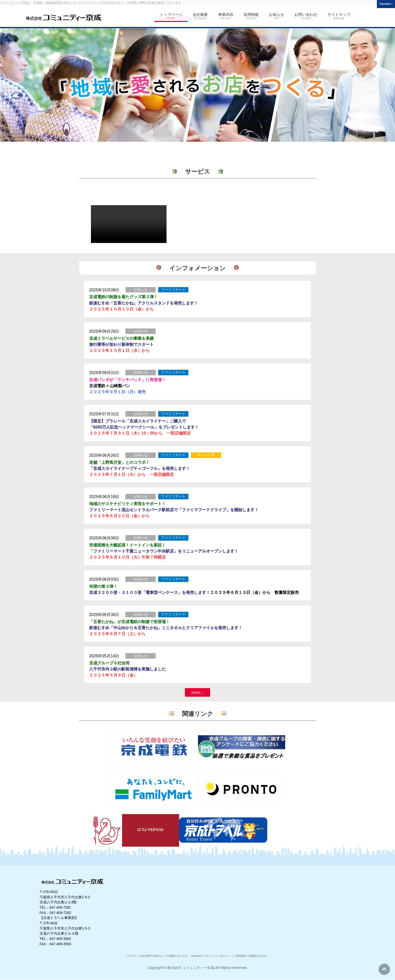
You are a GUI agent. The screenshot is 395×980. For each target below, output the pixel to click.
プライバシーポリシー (217, 956)
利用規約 (241, 956)
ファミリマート (173, 290)
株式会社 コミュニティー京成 (191, 968)
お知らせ (141, 290)
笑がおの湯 (206, 455)
